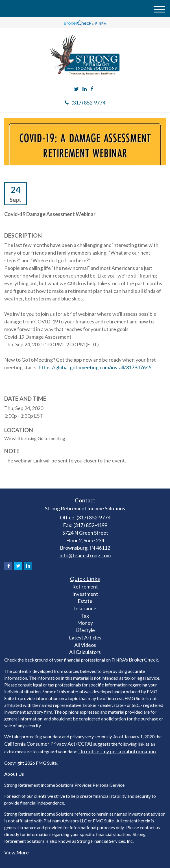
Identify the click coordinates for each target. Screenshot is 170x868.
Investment (85, 594)
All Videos (85, 645)
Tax (85, 616)
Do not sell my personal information (117, 751)
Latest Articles (85, 637)
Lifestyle (85, 630)
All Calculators (85, 652)
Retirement (85, 587)
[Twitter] (76, 89)
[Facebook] (92, 89)
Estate (85, 601)
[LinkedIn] (85, 89)
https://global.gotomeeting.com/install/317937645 (95, 367)
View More (17, 852)
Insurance (85, 608)
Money (85, 623)
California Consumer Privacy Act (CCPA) (48, 744)
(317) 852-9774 (85, 103)
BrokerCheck (143, 660)
